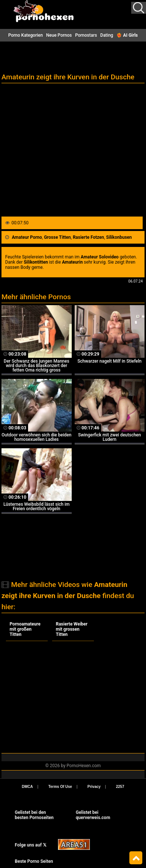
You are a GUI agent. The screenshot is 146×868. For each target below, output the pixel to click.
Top (136, 858)
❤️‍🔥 (127, 35)
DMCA (27, 787)
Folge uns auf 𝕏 (31, 845)
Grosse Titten (57, 237)
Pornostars (86, 35)
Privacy (94, 787)
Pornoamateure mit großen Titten (25, 629)
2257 (120, 787)
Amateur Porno (27, 237)
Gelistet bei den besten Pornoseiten (34, 815)
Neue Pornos (59, 35)
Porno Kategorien (26, 35)
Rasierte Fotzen (89, 237)
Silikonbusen (119, 237)
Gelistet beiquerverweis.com (93, 815)
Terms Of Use (60, 787)
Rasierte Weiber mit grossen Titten (72, 629)
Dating (107, 35)
